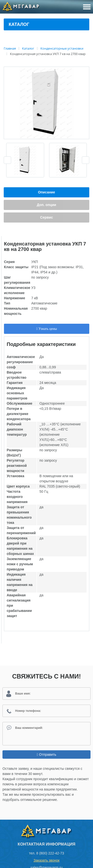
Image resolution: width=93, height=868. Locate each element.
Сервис (46, 217)
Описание (46, 192)
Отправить (46, 755)
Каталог (19, 24)
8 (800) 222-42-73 (50, 853)
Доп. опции (47, 205)
